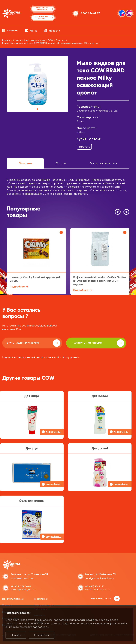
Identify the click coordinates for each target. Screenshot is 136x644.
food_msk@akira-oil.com (100, 578)
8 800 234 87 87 (90, 13)
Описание (25, 163)
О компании (41, 598)
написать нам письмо (86, 343)
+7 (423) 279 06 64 (21, 586)
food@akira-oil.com (22, 578)
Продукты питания (13, 598)
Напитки (7, 605)
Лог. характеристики (103, 163)
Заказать (84, 147)
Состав (61, 163)
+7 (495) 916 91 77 (95, 586)
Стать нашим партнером (29, 343)
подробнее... (41, 627)
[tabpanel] (37, 84)
